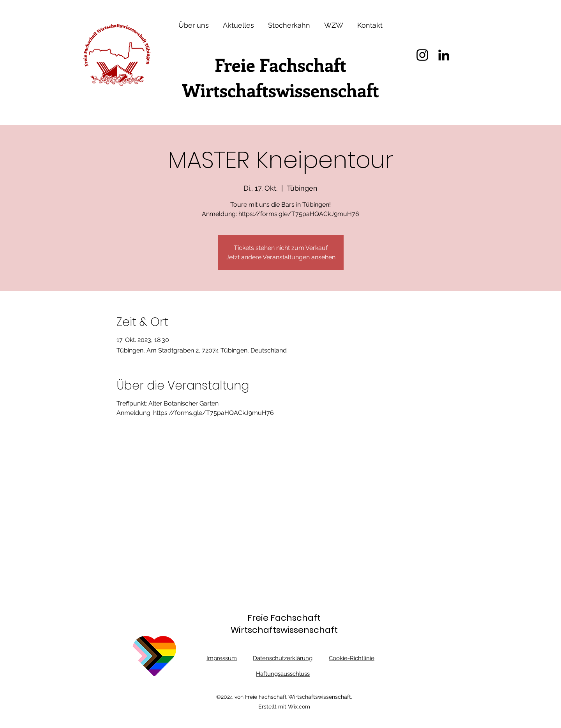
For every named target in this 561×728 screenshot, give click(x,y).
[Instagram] (422, 55)
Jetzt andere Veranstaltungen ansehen (281, 257)
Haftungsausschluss (283, 674)
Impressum (222, 658)
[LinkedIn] (444, 55)
